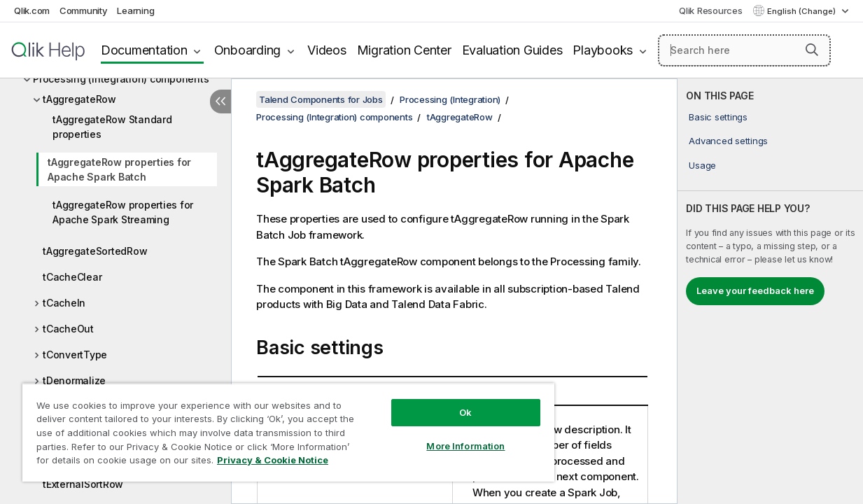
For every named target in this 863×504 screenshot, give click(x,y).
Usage (702, 165)
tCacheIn (64, 303)
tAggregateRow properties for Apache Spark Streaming (123, 212)
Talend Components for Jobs (321, 99)
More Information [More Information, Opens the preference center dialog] (439, 435)
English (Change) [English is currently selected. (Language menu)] (802, 11)
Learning (135, 10)
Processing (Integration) (450, 99)
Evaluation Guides (512, 50)
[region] (273, 427)
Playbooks (603, 50)
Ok (439, 402)
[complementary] (770, 291)
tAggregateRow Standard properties (112, 127)
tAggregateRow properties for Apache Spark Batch (119, 169)
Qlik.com (32, 10)
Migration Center (404, 50)
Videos (327, 50)
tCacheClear (72, 277)
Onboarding (248, 50)
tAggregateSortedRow (95, 251)
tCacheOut (68, 329)
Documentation (144, 50)
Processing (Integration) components (121, 79)
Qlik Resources (711, 10)
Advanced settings (728, 141)
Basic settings (718, 117)
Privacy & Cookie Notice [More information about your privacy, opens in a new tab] (118, 463)
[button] (812, 50)
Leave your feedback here (755, 290)
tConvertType (75, 355)
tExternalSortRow (83, 484)
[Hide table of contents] (220, 101)
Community (84, 10)
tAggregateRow (79, 99)
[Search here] (744, 50)
